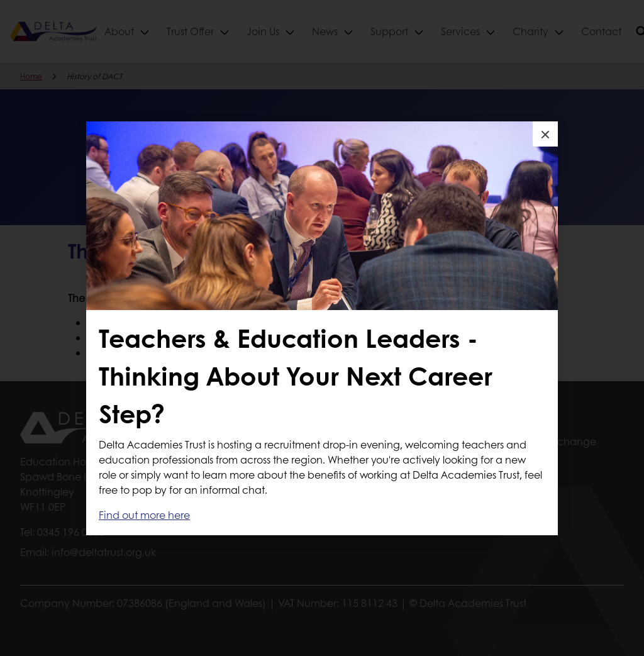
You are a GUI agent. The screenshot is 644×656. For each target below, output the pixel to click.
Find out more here (144, 515)
